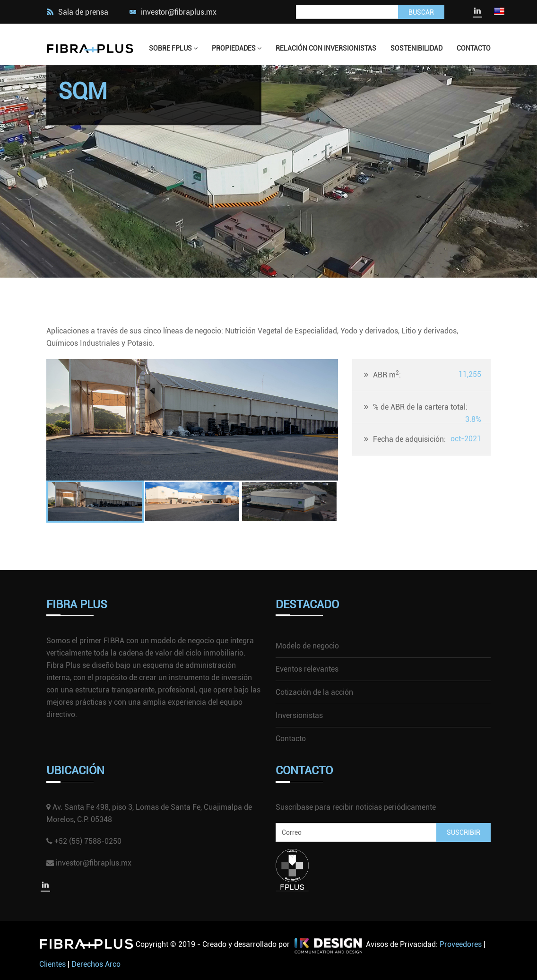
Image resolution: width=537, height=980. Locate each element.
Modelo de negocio (307, 646)
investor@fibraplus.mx (179, 12)
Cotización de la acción (314, 692)
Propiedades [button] (237, 48)
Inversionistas (299, 715)
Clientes (52, 964)
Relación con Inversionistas (326, 48)
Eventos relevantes (307, 669)
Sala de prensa (77, 12)
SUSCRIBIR (463, 832)
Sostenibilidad (416, 48)
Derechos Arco (96, 964)
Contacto (474, 48)
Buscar (421, 12)
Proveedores (461, 944)
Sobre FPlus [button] (173, 48)
